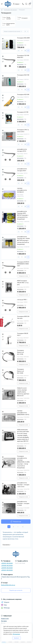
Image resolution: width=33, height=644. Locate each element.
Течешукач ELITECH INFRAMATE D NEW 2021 (23, 264)
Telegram (5, 602)
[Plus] (25, 51)
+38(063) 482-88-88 (7, 570)
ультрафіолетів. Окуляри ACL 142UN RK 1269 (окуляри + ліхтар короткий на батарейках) (23, 240)
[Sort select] (13, 31)
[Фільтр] (1, 323)
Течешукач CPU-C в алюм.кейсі (23, 131)
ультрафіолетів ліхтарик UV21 (22, 170)
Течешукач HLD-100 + (23, 76)
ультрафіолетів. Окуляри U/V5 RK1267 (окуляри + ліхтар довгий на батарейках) (23, 215)
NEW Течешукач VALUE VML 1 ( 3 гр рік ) (23, 283)
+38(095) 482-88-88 (7, 563)
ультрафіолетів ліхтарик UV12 (22, 150)
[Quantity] (22, 51)
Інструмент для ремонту (11, 10)
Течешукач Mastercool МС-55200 (20, 371)
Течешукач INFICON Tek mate (23, 317)
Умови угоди (5, 619)
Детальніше (16, 634)
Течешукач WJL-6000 (23, 38)
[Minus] (19, 51)
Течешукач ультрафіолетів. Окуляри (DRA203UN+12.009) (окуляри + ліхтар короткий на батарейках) (23, 462)
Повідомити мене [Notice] (23, 276)
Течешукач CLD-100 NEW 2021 (23, 56)
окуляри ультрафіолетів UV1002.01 (22, 190)
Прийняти (17, 638)
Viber (4, 605)
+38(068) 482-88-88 (7, 566)
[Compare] (3, 44)
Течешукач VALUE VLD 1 (23, 334)
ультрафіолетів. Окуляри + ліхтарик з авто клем (23, 485)
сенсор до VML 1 (22, 300)
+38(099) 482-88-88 (7, 568)
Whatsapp (5, 608)
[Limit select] (26, 31)
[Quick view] (3, 39)
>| (23, 527)
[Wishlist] (3, 41)
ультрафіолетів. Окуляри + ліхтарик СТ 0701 (23, 503)
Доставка (4, 621)
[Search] (26, 4)
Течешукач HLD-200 (23, 94)
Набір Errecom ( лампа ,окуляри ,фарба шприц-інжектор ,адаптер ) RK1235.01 (23, 392)
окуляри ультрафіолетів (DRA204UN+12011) (23, 413)
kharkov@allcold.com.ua (8, 585)
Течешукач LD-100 (23, 112)
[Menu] (2, 4)
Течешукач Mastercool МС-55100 (20, 352)
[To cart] (28, 51)
